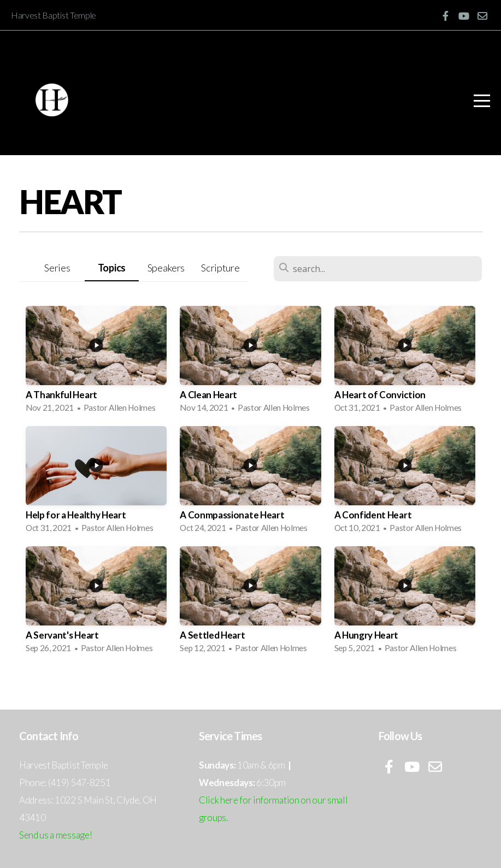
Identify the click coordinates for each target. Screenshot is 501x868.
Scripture (220, 268)
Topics (112, 268)
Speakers (166, 268)
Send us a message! (55, 835)
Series (57, 268)
